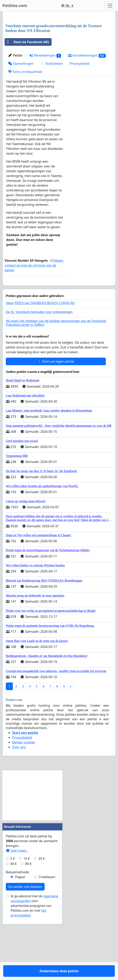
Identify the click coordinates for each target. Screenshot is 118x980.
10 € (27, 926)
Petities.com (15, 5)
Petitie (15, 111)
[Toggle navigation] (110, 6)
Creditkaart (47, 944)
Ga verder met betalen (25, 954)
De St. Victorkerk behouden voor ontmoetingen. (39, 380)
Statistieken (52, 119)
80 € (28, 931)
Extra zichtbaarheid (25, 128)
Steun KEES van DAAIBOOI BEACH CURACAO (40, 371)
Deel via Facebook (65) (27, 98)
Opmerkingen (21, 119)
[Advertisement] (59, 46)
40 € (14, 931)
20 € (42, 926)
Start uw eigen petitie (56, 429)
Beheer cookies (24, 810)
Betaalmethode (17, 940)
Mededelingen (45, 111)
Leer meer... (17, 918)
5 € (13, 926)
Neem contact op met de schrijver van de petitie (34, 321)
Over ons (19, 815)
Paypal (20, 944)
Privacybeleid (79, 119)
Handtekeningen (87, 111)
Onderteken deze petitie (35, 344)
